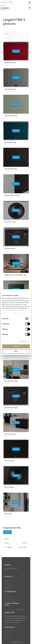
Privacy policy (8, 631)
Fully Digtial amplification (11, 601)
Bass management (9, 599)
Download (16, 51)
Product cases (8, 589)
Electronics (7, 580)
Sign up (6, 625)
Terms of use (8, 635)
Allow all (16, 346)
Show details (23, 341)
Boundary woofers (9, 597)
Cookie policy (8, 633)
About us (7, 575)
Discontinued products (10, 585)
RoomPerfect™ (8, 595)
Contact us (7, 571)
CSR (6, 573)
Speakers (7, 582)
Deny (16, 351)
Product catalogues (10, 587)
